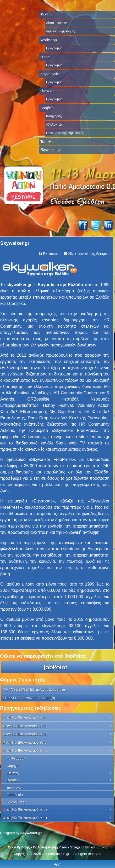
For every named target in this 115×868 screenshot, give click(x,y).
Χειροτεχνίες (50, 74)
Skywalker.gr (51, 150)
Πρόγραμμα (54, 48)
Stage (45, 57)
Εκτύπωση (51, 254)
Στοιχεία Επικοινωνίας (89, 847)
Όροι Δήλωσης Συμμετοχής (65, 133)
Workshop (49, 40)
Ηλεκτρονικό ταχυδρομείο (88, 254)
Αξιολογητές (54, 125)
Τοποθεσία (49, 142)
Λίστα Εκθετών (56, 23)
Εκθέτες (47, 15)
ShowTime (49, 91)
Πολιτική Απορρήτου (50, 847)
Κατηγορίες (54, 116)
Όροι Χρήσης (19, 847)
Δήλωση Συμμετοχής (61, 31)
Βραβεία (47, 108)
